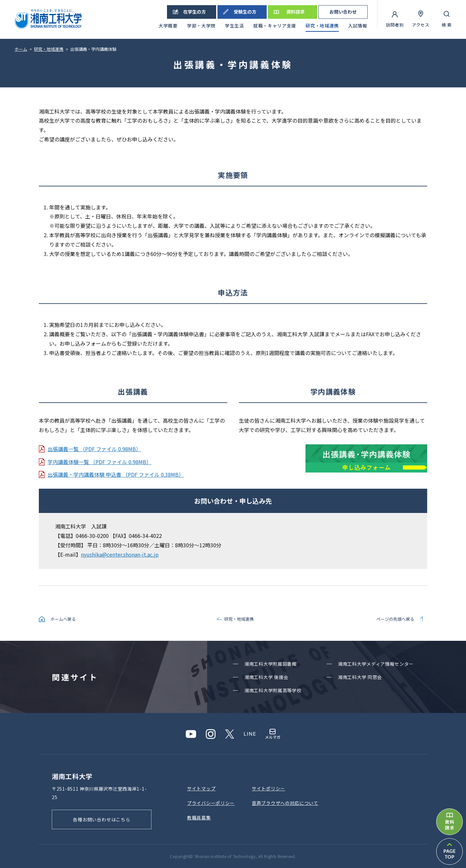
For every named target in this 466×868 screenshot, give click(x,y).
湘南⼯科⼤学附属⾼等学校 (273, 690)
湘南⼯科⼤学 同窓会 (360, 677)
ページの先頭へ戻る (395, 619)
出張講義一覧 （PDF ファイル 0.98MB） (94, 449)
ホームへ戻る (63, 619)
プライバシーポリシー (211, 803)
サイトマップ (201, 788)
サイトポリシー (268, 788)
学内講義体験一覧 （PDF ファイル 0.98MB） (100, 462)
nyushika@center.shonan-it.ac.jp (120, 554)
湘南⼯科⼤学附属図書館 (271, 664)
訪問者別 (395, 25)
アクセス (421, 25)
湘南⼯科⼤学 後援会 (266, 677)
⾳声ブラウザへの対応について (285, 803)
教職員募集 (199, 818)
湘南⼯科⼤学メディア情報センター (376, 664)
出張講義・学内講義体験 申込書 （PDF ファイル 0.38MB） (116, 474)
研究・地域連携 (239, 619)
